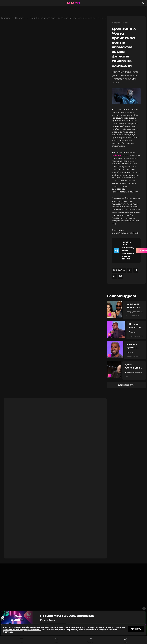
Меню (22, 640)
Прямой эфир (91, 640)
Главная (6, 18)
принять (136, 629)
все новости (126, 385)
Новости (56, 640)
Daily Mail (117, 155)
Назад (125, 640)
